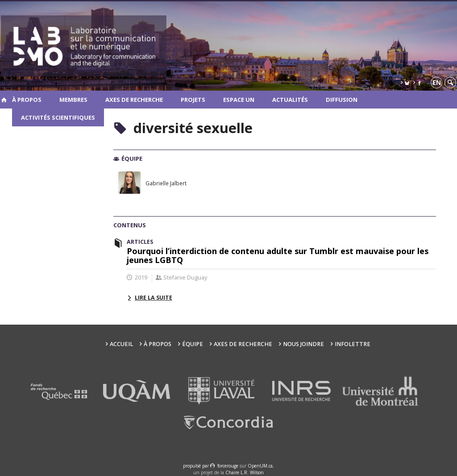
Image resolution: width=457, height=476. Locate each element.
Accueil (121, 344)
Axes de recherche (134, 100)
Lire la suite (154, 298)
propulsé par (197, 466)
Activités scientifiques (58, 117)
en (437, 82)
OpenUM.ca (260, 466)
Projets (193, 100)
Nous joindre (303, 344)
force (228, 466)
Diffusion (342, 100)
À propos (27, 100)
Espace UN (239, 100)
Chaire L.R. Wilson (245, 472)
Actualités (290, 100)
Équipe (193, 344)
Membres (73, 100)
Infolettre (353, 344)
